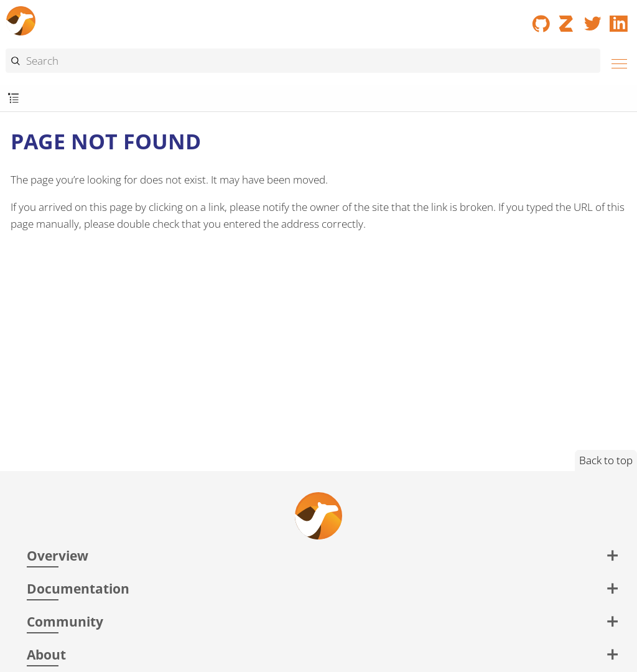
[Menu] (616, 62)
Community (65, 621)
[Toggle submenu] (13, 99)
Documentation (78, 588)
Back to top (606, 460)
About (46, 654)
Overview (58, 555)
